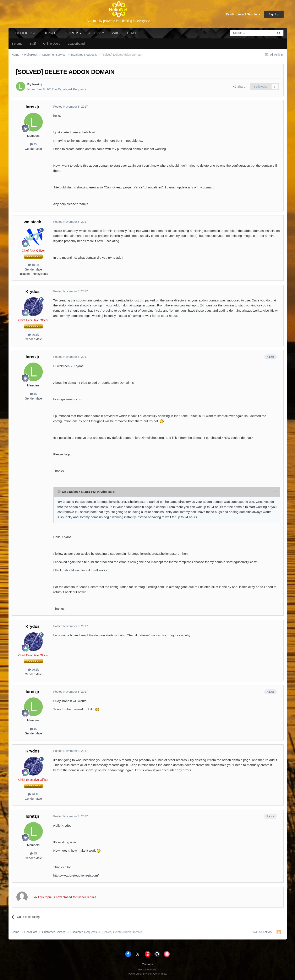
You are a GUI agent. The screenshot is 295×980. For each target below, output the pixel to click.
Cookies (148, 964)
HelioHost (26, 33)
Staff (33, 44)
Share (239, 87)
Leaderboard (76, 44)
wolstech (32, 222)
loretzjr (37, 84)
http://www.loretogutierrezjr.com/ (76, 875)
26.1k (33, 335)
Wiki (116, 33)
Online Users (52, 44)
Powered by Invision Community (147, 974)
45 (33, 144)
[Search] (241, 33)
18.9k (33, 265)
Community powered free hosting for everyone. (119, 21)
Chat (132, 33)
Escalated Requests (72, 89)
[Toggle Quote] (59, 492)
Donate (51, 33)
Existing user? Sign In (243, 14)
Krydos (32, 291)
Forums (73, 35)
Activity (96, 33)
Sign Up (274, 14)
